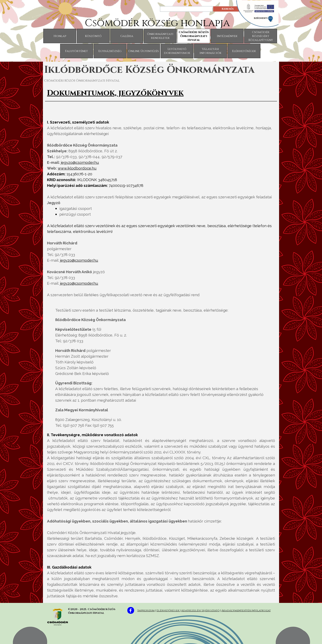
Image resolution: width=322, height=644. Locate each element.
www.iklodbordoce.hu (77, 168)
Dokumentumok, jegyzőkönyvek (115, 93)
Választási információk (210, 51)
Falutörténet (76, 51)
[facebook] (131, 610)
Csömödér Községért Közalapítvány (261, 36)
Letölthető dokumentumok (177, 51)
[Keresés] (186, 9)
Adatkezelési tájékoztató (200, 610)
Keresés (228, 9)
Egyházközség (110, 51)
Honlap (60, 36)
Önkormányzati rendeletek (160, 36)
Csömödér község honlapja (157, 23)
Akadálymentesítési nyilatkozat (246, 610)
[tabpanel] (161, 93)
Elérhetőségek (244, 51)
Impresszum (146, 610)
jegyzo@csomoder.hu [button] (80, 162)
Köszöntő (93, 36)
